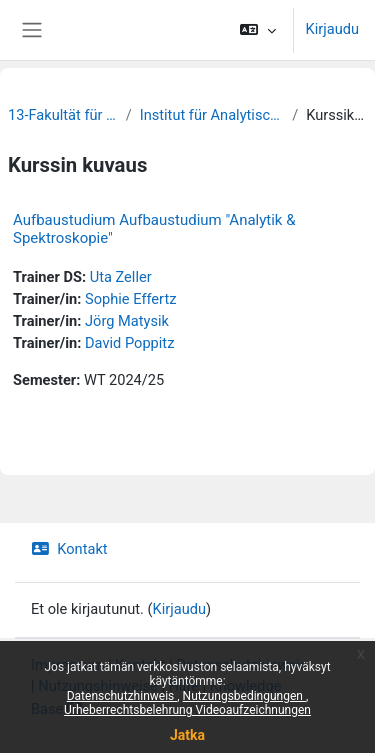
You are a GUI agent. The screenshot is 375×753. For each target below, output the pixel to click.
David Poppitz (129, 343)
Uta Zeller (121, 277)
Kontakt (69, 549)
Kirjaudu (332, 29)
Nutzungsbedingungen (244, 696)
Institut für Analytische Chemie (212, 115)
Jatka (187, 735)
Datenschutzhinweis (122, 696)
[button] (257, 30)
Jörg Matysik (127, 321)
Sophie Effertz (130, 299)
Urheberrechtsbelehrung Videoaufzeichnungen (187, 710)
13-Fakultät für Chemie (63, 115)
